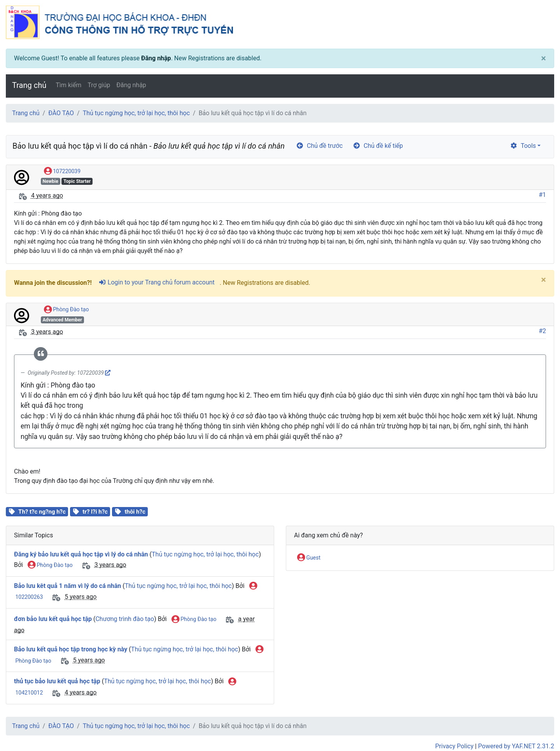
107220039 (62, 172)
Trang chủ (29, 85)
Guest (309, 558)
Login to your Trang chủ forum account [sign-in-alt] (157, 282)
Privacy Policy (454, 746)
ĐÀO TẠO (61, 113)
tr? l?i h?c (95, 512)
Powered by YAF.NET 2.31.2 (516, 746)
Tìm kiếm (68, 85)
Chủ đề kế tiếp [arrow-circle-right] (378, 146)
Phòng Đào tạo (66, 310)
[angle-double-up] (539, 726)
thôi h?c (135, 512)
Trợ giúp (99, 85)
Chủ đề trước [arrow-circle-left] (319, 146)
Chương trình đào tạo (125, 619)
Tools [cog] (523, 146)
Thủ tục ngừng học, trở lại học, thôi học (136, 113)
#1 (542, 195)
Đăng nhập (156, 58)
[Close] (543, 58)
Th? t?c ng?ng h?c (42, 512)
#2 (542, 331)
